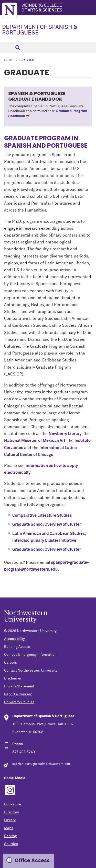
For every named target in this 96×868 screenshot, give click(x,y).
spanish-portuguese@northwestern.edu (41, 764)
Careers (10, 663)
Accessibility (14, 639)
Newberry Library (65, 434)
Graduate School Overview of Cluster (47, 524)
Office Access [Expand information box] (32, 860)
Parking (10, 836)
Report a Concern (18, 694)
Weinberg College (59, 8)
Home (9, 61)
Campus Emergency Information (30, 655)
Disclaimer (13, 678)
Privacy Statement (19, 686)
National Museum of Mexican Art (35, 441)
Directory (12, 812)
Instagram (10, 790)
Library (10, 820)
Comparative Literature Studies (42, 515)
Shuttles (11, 844)
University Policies (19, 702)
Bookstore (13, 804)
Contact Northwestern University (31, 671)
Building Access (17, 647)
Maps (9, 828)
